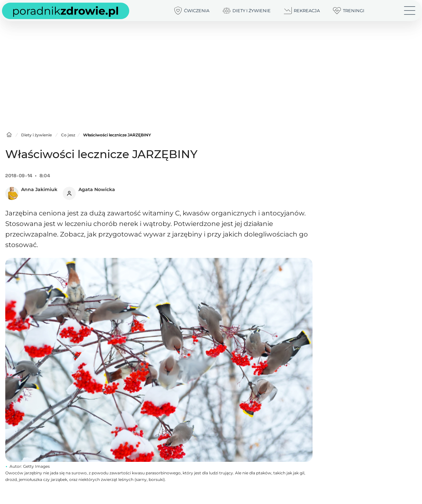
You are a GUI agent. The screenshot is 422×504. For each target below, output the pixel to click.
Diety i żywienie (36, 135)
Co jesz (68, 135)
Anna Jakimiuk (39, 189)
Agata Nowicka (97, 189)
